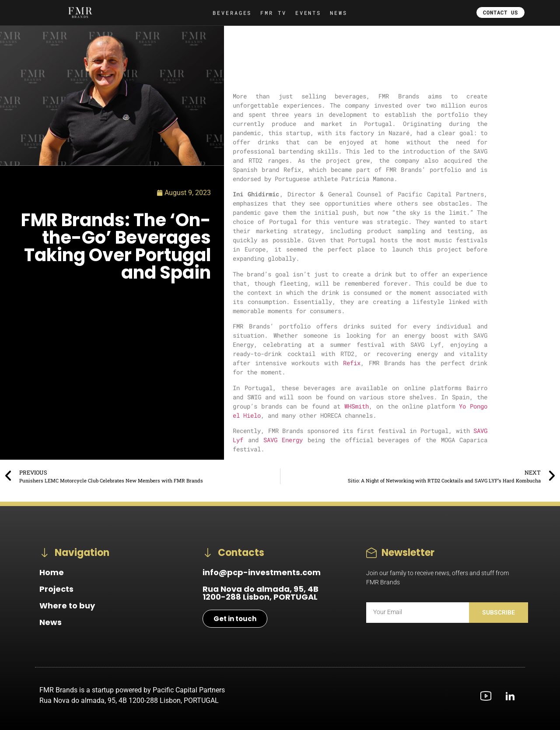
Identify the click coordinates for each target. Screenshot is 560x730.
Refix (352, 363)
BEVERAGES (232, 13)
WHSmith (357, 406)
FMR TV (273, 13)
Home (52, 572)
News (51, 622)
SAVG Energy (283, 440)
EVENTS (308, 13)
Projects (56, 589)
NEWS (339, 13)
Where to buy (67, 606)
